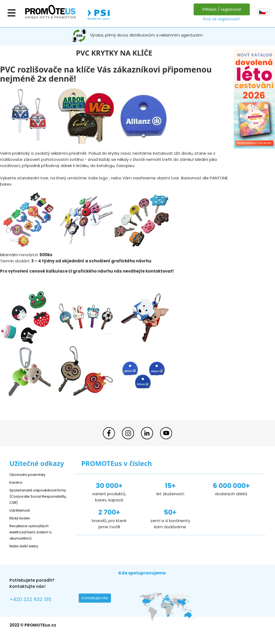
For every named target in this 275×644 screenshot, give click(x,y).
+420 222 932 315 (33, 600)
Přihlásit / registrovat (220, 9)
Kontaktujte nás (96, 599)
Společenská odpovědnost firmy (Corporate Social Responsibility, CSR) (36, 496)
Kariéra (16, 482)
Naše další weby (26, 546)
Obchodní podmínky (30, 474)
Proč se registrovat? (220, 19)
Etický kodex (21, 518)
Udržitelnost (21, 510)
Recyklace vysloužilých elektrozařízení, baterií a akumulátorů (34, 532)
